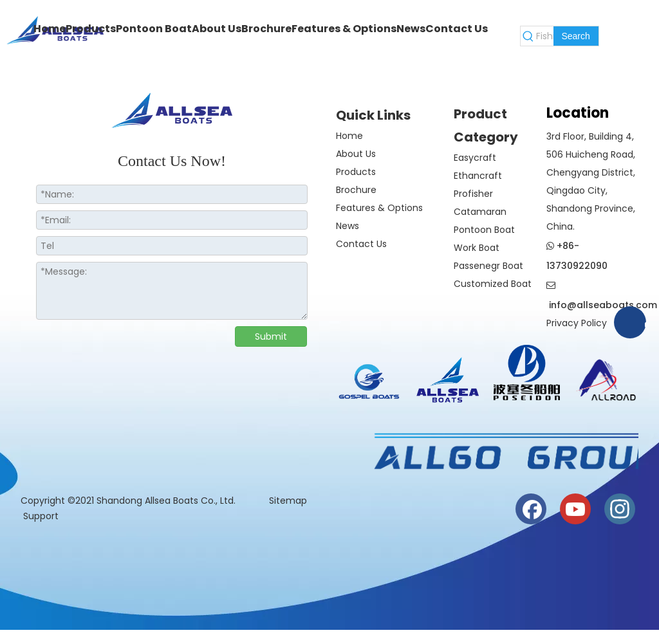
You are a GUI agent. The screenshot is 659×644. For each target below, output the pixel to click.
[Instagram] (620, 509)
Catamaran (480, 212)
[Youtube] (575, 509)
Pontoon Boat (484, 230)
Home (349, 136)
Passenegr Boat (488, 266)
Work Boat (477, 248)
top (632, 589)
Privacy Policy (577, 323)
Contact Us (361, 244)
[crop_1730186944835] (606, 378)
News (348, 226)
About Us (356, 154)
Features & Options (379, 208)
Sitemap (289, 501)
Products (356, 172)
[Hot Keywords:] (576, 36)
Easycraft (475, 158)
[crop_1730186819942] (448, 378)
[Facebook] (531, 509)
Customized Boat (493, 284)
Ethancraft (478, 176)
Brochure (356, 190)
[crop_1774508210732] (369, 384)
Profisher (473, 194)
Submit (271, 336)
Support (41, 516)
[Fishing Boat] (545, 36)
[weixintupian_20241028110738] (527, 373)
